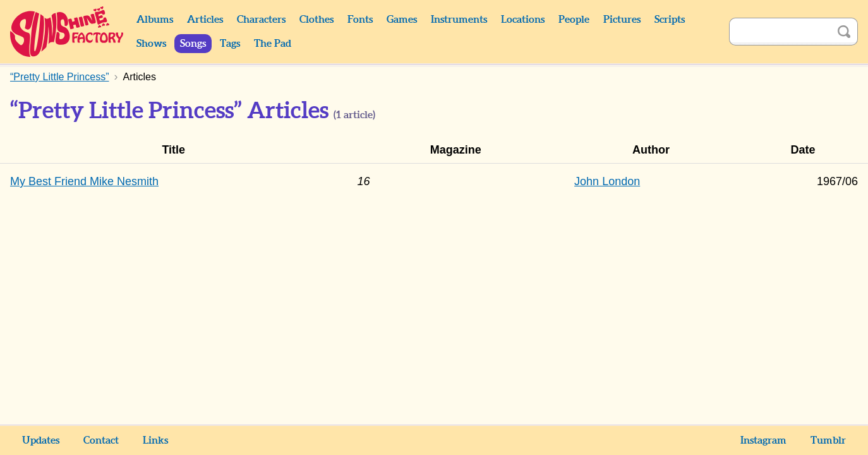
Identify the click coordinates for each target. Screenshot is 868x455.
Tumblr (828, 440)
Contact (101, 440)
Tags (230, 44)
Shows (151, 44)
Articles (205, 20)
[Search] (780, 32)
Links (155, 440)
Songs (193, 44)
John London (607, 181)
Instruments (459, 20)
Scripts (670, 20)
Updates (41, 440)
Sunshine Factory (67, 32)
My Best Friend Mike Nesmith (84, 181)
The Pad (273, 44)
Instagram (763, 440)
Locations (523, 20)
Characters (261, 20)
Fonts (360, 20)
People (574, 20)
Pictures (622, 20)
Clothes (316, 20)
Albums (155, 20)
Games (402, 20)
